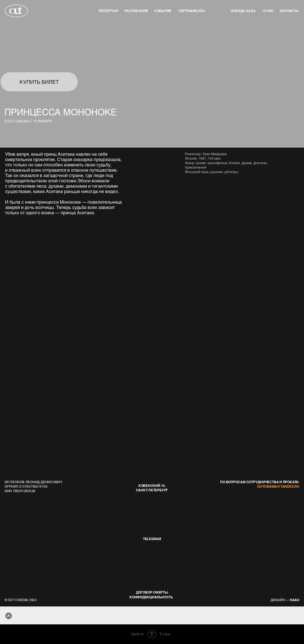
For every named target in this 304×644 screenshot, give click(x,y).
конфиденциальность (151, 597)
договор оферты (152, 592)
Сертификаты (192, 11)
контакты (289, 11)
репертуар (109, 11)
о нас (268, 11)
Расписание (136, 11)
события (163, 11)
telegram (152, 539)
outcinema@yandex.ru (278, 486)
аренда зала (243, 11)
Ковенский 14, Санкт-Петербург (152, 488)
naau (285, 600)
